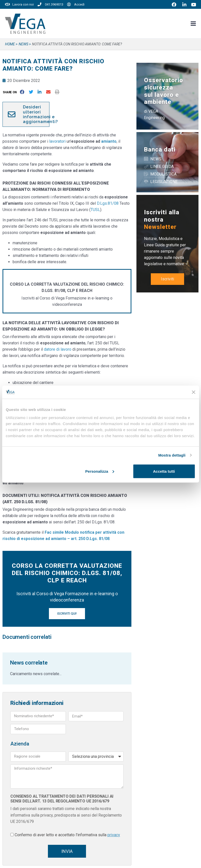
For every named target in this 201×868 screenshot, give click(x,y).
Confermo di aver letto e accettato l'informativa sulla (67, 835)
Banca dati (160, 149)
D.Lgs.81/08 (108, 203)
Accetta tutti (164, 471)
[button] (11, 92)
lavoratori (57, 141)
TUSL (95, 210)
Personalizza (100, 471)
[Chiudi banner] (193, 392)
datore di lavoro (58, 349)
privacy (114, 835)
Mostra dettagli (172, 455)
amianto (109, 141)
